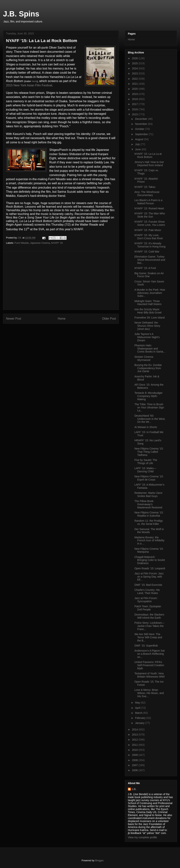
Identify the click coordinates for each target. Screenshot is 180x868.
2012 (135, 740)
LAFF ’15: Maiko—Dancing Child (145, 470)
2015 (135, 114)
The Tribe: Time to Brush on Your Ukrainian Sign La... (149, 407)
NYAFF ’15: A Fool (145, 268)
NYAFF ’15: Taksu (145, 187)
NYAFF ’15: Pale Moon (148, 230)
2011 (135, 745)
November (141, 124)
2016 (135, 109)
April (138, 708)
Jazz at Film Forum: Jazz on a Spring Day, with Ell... (149, 577)
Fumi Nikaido (22, 243)
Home (62, 319)
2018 (135, 99)
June (138, 149)
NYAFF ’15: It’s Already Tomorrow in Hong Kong (150, 245)
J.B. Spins (21, 14)
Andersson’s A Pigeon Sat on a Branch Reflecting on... (150, 654)
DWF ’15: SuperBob (146, 646)
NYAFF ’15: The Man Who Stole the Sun (150, 215)
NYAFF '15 (57, 243)
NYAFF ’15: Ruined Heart (149, 208)
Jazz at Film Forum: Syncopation (146, 600)
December (141, 119)
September (142, 134)
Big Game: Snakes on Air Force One (149, 275)
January (140, 723)
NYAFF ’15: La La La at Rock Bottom (148, 155)
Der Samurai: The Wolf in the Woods (149, 531)
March (139, 713)
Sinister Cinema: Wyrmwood (144, 358)
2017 (135, 104)
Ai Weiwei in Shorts (146, 427)
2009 (135, 755)
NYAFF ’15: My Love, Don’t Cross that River (149, 237)
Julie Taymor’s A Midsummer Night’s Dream (147, 337)
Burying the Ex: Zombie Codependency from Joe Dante (148, 368)
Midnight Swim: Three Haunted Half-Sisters (148, 303)
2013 (135, 735)
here (34, 81)
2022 (135, 79)
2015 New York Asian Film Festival (29, 85)
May (138, 703)
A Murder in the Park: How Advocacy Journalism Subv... (150, 293)
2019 (135, 94)
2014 (135, 730)
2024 (135, 68)
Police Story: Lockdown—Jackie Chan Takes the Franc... (149, 626)
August (139, 139)
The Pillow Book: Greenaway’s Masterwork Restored (148, 504)
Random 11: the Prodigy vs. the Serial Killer (149, 522)
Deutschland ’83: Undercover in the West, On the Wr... (150, 419)
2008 (135, 760)
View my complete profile (142, 837)
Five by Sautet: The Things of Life (146, 462)
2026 (135, 58)
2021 (135, 84)
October (140, 129)
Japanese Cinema (40, 243)
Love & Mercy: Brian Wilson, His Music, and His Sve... (149, 693)
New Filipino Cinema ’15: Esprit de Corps (149, 478)
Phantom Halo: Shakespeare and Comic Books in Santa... (150, 349)
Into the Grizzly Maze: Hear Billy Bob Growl (148, 311)
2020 (135, 89)
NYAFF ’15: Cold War (147, 252)
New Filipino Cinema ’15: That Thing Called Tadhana (149, 452)
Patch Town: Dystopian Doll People (148, 608)
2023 (135, 73)
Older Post (109, 319)
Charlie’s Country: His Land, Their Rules (147, 591)
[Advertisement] (61, 281)
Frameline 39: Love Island (150, 318)
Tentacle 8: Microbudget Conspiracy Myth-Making (148, 396)
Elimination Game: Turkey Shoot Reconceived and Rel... (150, 260)
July (138, 144)
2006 (135, 770)
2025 (135, 63)
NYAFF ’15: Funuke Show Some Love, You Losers (150, 223)
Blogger (99, 860)
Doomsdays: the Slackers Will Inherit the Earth (149, 616)
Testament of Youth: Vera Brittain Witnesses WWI (150, 675)
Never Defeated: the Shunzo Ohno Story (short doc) (147, 326)
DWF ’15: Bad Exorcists (148, 585)
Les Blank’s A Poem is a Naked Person (148, 202)
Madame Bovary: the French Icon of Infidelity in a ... (149, 541)
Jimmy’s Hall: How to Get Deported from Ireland (149, 164)
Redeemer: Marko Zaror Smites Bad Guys (148, 494)
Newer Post (14, 319)
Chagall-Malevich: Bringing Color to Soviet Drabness (150, 560)
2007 (135, 765)
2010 (135, 750)
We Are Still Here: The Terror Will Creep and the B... (148, 637)
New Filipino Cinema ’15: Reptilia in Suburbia (149, 514)
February (141, 718)
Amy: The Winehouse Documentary (147, 194)
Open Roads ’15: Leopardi (150, 568)
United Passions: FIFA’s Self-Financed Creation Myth (149, 665)
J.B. (134, 789)
